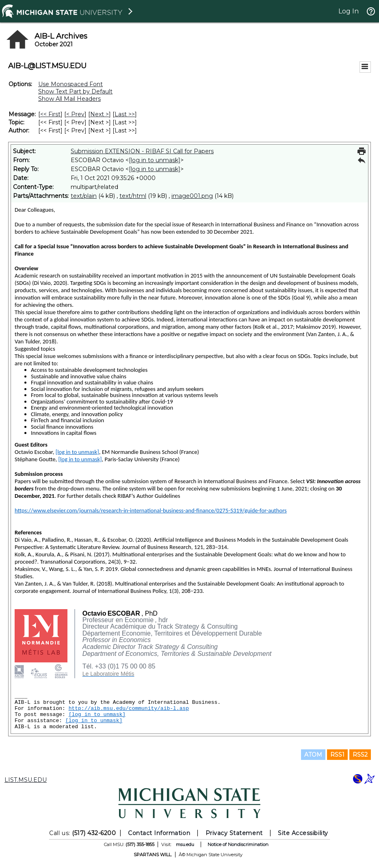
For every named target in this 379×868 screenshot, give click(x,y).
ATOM (313, 755)
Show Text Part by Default (75, 91)
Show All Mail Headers (69, 99)
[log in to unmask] (155, 160)
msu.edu (185, 844)
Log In (349, 11)
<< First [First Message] (50, 114)
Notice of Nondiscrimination (238, 844)
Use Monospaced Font (70, 84)
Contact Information (159, 833)
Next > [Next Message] (100, 114)
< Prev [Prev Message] (75, 114)
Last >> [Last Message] (125, 114)
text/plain (84, 196)
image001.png (192, 196)
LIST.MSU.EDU (26, 780)
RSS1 (337, 755)
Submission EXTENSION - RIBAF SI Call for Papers (142, 151)
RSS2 (360, 755)
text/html (133, 196)
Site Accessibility (303, 833)
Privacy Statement (234, 833)
